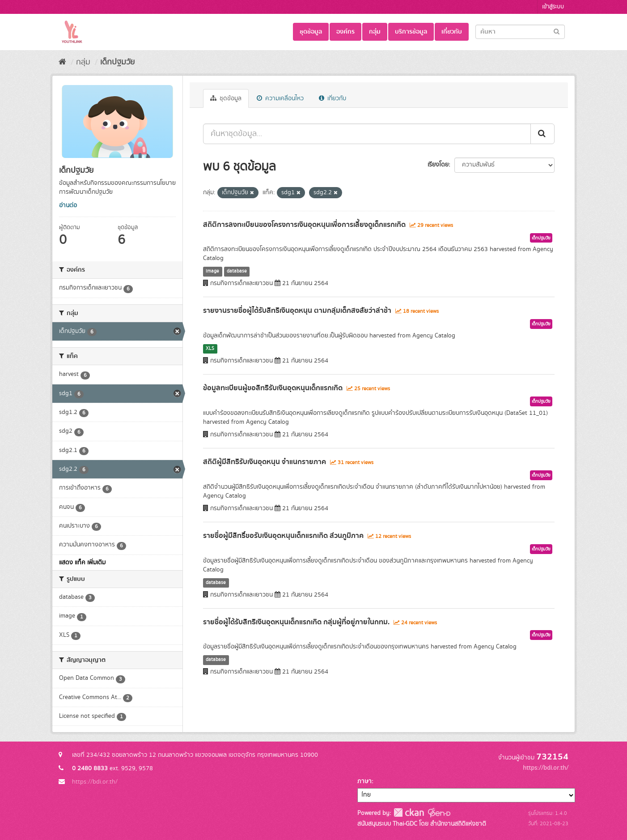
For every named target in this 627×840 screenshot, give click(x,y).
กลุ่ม (375, 32)
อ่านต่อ (68, 205)
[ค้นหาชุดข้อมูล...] (367, 134)
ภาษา (364, 781)
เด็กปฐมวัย (117, 62)
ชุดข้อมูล (311, 32)
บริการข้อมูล (411, 32)
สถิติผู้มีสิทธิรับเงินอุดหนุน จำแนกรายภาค (265, 462)
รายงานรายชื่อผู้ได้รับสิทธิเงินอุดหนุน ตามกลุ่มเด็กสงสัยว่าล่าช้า (297, 311)
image (212, 271)
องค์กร (345, 32)
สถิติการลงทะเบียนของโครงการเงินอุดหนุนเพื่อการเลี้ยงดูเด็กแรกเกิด (304, 225)
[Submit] (557, 31)
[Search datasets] (520, 32)
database (237, 271)
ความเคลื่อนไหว (280, 98)
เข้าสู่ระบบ (553, 7)
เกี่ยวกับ (452, 32)
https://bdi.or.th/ (95, 782)
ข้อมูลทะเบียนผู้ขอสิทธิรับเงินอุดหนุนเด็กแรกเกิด (273, 388)
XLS (210, 349)
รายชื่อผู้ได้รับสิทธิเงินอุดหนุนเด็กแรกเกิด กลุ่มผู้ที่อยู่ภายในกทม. (296, 622)
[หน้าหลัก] (62, 62)
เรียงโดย (438, 165)
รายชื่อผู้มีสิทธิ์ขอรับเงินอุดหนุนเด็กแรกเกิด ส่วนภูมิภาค (283, 536)
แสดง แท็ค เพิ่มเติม (82, 563)
